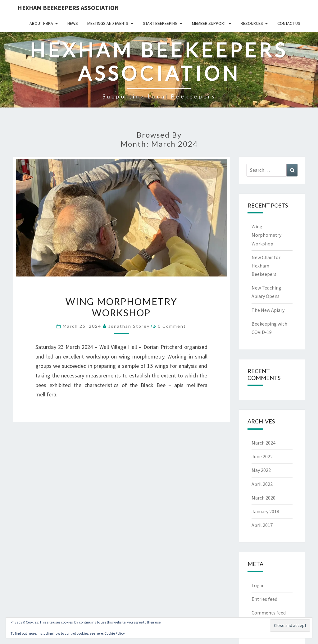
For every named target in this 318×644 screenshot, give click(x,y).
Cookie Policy (115, 633)
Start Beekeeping (160, 23)
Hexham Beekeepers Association (68, 8)
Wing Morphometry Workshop (121, 307)
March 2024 (263, 443)
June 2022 (262, 456)
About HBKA (41, 23)
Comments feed (269, 613)
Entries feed (264, 599)
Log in (258, 585)
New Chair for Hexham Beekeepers (266, 266)
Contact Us (289, 23)
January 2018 (265, 511)
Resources (252, 23)
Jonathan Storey (129, 326)
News (73, 23)
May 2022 (261, 470)
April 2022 (262, 484)
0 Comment (172, 326)
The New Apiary (268, 310)
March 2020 (263, 498)
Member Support (209, 23)
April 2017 (262, 525)
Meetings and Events (108, 23)
